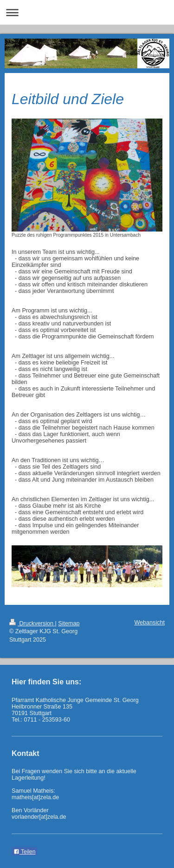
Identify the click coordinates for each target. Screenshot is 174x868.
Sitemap (69, 623)
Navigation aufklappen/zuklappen (87, 12)
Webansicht (149, 623)
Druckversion (32, 623)
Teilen (24, 852)
